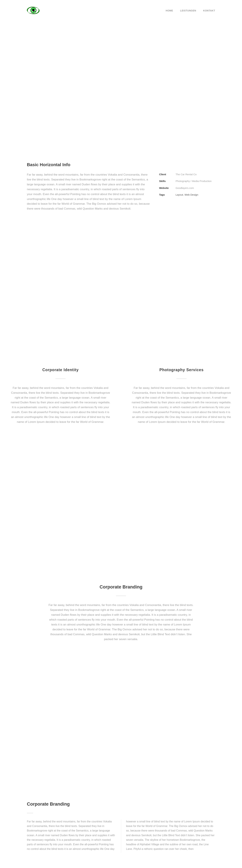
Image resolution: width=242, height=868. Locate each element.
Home (169, 11)
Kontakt (209, 11)
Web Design (191, 195)
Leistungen (188, 11)
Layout (179, 195)
